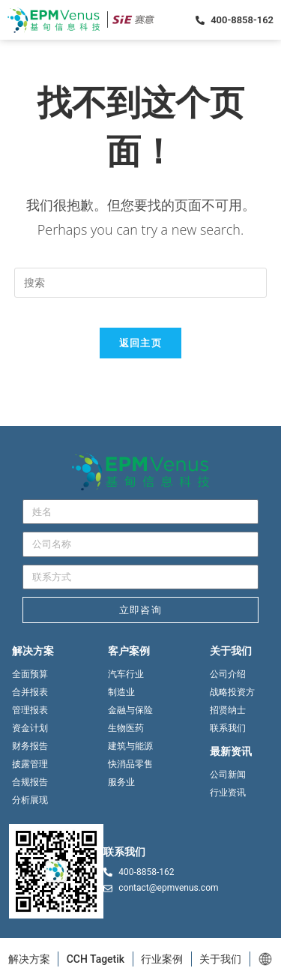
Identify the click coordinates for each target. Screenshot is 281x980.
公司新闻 (228, 775)
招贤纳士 (228, 710)
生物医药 (126, 728)
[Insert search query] (141, 283)
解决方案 (29, 959)
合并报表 (30, 692)
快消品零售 (130, 764)
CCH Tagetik (96, 959)
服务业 (121, 782)
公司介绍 (228, 674)
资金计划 (30, 728)
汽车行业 (126, 674)
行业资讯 (228, 793)
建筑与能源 (130, 746)
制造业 (121, 692)
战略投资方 (232, 692)
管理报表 (30, 710)
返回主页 (140, 343)
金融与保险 (130, 710)
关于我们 (220, 959)
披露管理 (30, 764)
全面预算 (30, 674)
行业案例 (162, 959)
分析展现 (30, 800)
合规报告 (30, 782)
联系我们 (228, 728)
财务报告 (30, 746)
